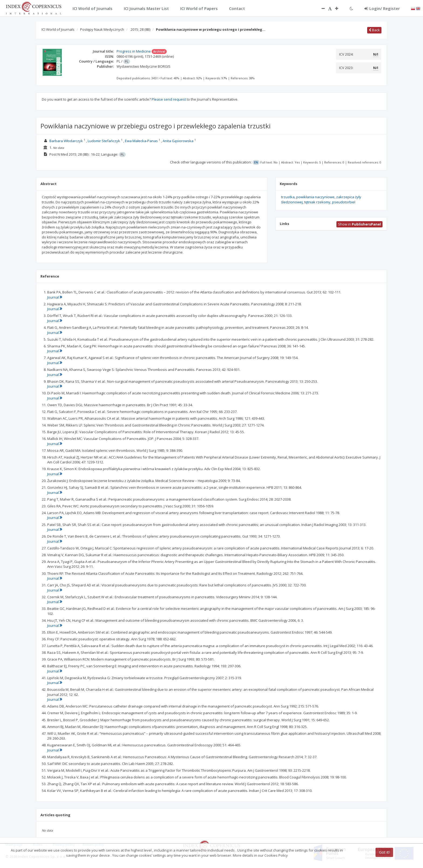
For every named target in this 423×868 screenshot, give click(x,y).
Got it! (384, 852)
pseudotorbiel (344, 202)
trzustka (288, 197)
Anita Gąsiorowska (178, 141)
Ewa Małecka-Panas (141, 141)
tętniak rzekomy (317, 202)
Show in (359, 224)
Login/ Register (382, 8)
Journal (55, 297)
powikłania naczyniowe (315, 197)
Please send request (169, 99)
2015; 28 (140, 29)
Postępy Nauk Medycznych (102, 29)
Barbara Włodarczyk (66, 141)
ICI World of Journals (58, 29)
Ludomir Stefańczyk (104, 141)
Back (374, 30)
